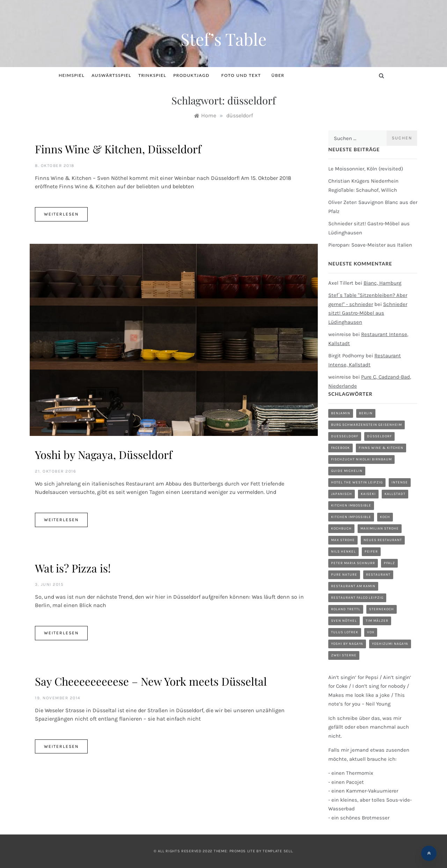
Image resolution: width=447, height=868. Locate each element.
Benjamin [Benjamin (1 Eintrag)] (341, 413)
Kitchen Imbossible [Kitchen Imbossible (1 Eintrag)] (351, 505)
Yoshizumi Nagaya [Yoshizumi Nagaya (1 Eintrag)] (390, 644)
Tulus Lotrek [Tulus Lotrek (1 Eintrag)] (345, 632)
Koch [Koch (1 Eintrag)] (385, 517)
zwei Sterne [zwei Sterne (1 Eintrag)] (344, 655)
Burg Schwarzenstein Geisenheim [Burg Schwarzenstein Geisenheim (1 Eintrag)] (367, 425)
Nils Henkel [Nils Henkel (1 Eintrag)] (343, 552)
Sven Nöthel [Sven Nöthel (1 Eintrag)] (344, 621)
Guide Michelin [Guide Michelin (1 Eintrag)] (347, 471)
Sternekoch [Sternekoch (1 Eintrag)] (382, 609)
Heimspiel (72, 75)
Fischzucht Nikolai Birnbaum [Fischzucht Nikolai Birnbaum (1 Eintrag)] (361, 459)
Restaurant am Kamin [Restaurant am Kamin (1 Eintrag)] (353, 586)
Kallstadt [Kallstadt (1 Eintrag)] (395, 494)
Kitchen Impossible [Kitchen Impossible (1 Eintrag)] (351, 517)
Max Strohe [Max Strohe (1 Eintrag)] (343, 540)
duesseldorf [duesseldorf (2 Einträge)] (345, 436)
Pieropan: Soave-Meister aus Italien (370, 245)
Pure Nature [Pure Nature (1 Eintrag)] (344, 575)
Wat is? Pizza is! (73, 568)
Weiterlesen (61, 214)
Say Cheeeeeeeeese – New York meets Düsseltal (151, 681)
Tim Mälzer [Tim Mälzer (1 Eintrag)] (377, 621)
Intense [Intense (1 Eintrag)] (400, 482)
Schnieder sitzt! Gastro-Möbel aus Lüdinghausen (368, 313)
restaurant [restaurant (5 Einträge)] (378, 575)
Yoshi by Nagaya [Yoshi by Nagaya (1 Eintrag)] (347, 644)
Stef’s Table (223, 39)
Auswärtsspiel (111, 75)
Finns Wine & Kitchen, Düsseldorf (118, 149)
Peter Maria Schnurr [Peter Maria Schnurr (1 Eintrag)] (353, 563)
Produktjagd (194, 75)
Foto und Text (241, 75)
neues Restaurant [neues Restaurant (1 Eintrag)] (383, 540)
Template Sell (277, 851)
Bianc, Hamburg (382, 283)
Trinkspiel (152, 75)
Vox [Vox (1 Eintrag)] (371, 632)
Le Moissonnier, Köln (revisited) (366, 169)
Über (278, 75)
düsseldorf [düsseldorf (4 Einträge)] (379, 436)
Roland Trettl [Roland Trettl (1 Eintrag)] (346, 609)
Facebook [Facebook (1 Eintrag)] (340, 448)
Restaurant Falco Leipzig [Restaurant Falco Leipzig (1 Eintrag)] (357, 598)
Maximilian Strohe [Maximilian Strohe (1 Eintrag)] (380, 528)
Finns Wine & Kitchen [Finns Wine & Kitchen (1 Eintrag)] (381, 448)
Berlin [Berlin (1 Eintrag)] (366, 413)
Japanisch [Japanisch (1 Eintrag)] (342, 494)
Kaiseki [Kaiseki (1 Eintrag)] (368, 494)
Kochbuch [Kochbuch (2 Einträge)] (341, 528)
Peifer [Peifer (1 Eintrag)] (371, 552)
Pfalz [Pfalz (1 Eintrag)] (389, 563)
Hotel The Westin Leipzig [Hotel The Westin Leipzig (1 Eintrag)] (357, 482)
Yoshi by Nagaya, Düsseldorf (104, 454)
